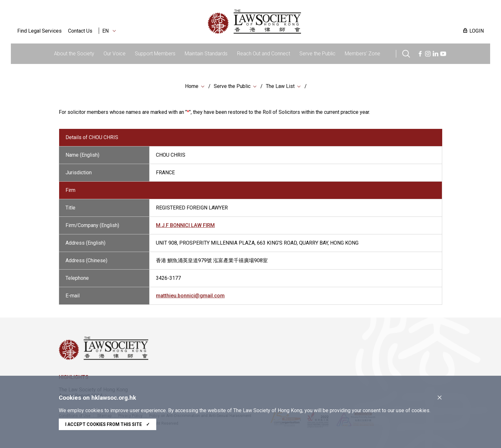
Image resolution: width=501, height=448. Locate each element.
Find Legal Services (39, 31)
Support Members (155, 54)
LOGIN (477, 31)
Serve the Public (317, 54)
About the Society (74, 54)
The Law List (280, 86)
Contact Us (80, 31)
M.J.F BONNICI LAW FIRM (185, 227)
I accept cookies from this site (108, 424)
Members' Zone (362, 54)
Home (192, 86)
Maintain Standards (206, 54)
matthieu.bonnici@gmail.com (190, 298)
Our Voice (115, 54)
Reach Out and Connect (264, 54)
